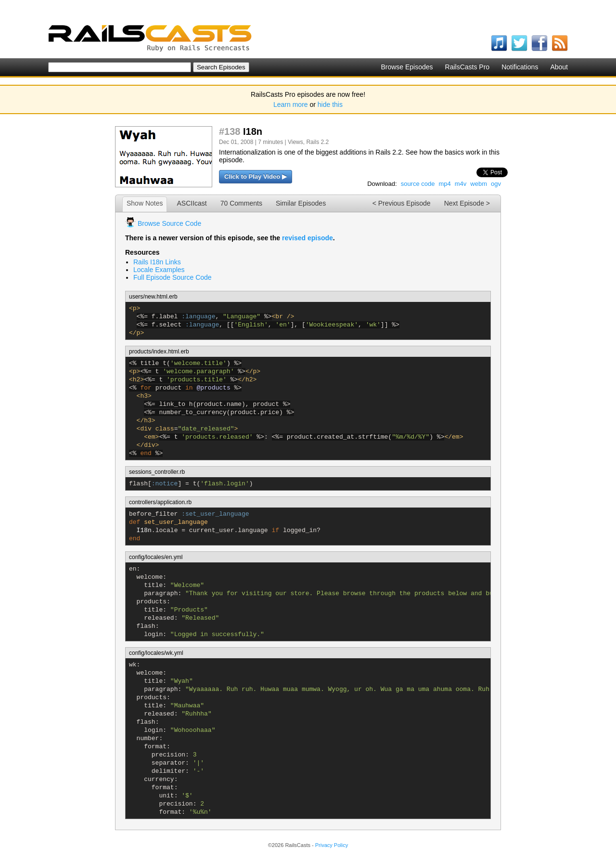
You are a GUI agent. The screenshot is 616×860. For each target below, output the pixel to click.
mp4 (444, 184)
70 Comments (241, 203)
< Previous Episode (402, 203)
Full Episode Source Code (173, 277)
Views (295, 142)
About (559, 67)
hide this (330, 104)
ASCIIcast (192, 203)
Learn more (291, 104)
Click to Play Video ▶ (256, 176)
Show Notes (145, 203)
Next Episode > (467, 203)
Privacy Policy (332, 845)
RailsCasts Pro (468, 67)
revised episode (308, 238)
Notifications (520, 67)
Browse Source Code (169, 223)
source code (418, 184)
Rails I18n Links (157, 262)
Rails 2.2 (317, 142)
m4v (461, 184)
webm (479, 184)
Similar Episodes (301, 203)
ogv (496, 184)
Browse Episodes (407, 67)
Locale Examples (159, 270)
